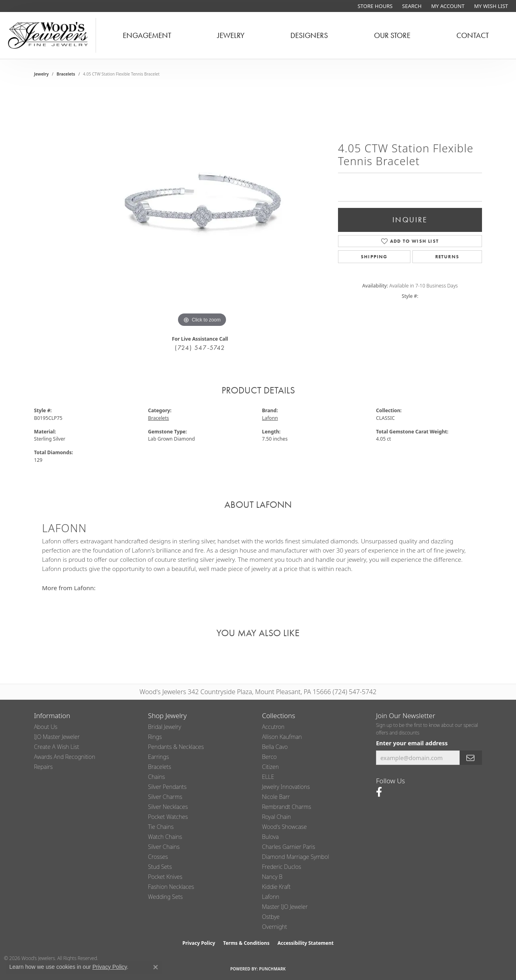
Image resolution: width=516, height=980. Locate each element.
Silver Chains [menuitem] (164, 847)
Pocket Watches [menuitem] (168, 817)
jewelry (41, 74)
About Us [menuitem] (46, 727)
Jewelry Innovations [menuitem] (286, 787)
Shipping (374, 257)
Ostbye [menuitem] (271, 917)
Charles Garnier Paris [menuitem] (289, 847)
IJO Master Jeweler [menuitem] (57, 737)
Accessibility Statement (306, 943)
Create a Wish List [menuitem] (57, 747)
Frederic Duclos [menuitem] (282, 867)
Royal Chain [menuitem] (276, 817)
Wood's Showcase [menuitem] (284, 827)
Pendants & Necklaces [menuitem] (176, 747)
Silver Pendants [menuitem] (167, 787)
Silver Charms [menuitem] (165, 797)
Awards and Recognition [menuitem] (65, 757)
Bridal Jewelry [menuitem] (165, 727)
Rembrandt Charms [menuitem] (287, 807)
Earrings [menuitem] (158, 757)
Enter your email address (412, 743)
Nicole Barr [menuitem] (276, 797)
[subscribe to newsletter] (471, 758)
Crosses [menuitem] (158, 857)
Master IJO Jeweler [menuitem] (285, 907)
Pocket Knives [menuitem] (165, 877)
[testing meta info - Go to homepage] (48, 35)
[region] (202, 209)
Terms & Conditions (246, 943)
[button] (411, 6)
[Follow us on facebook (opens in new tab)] (379, 792)
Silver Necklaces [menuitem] (168, 807)
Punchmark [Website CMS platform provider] (273, 969)
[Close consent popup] (156, 967)
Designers (309, 35)
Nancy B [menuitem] (272, 877)
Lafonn (270, 418)
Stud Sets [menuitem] (160, 867)
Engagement (147, 35)
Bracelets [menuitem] (160, 767)
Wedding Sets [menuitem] (165, 897)
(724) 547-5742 (200, 348)
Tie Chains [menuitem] (161, 827)
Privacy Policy (199, 943)
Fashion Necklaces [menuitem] (171, 887)
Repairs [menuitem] (43, 767)
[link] (374, 6)
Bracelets (66, 74)
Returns (447, 257)
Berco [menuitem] (269, 757)
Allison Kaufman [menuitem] (282, 737)
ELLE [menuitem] (268, 777)
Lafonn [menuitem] (271, 897)
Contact (473, 35)
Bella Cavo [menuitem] (275, 747)
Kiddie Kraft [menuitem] (276, 887)
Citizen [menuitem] (270, 767)
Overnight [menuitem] (275, 927)
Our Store (392, 35)
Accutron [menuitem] (273, 727)
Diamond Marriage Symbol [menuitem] (296, 857)
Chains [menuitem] (156, 777)
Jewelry (231, 35)
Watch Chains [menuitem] (165, 837)
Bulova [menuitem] (270, 837)
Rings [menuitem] (155, 737)
